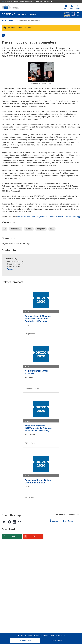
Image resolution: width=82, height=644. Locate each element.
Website (10, 269)
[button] (72, 7)
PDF (35, 536)
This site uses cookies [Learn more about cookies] (25, 635)
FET (52, 229)
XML (14, 536)
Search (78, 7)
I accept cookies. (25, 641)
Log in (66, 7)
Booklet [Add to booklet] (54, 521)
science (29, 229)
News (11, 20)
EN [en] (3, 35)
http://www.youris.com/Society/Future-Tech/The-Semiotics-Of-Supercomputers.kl (49, 217)
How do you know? (44, 1)
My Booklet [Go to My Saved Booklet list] (68, 521)
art (5, 229)
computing (41, 229)
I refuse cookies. (57, 641)
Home (4, 20)
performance (16, 229)
